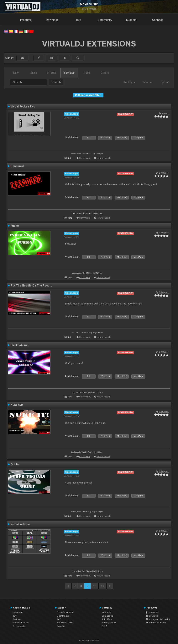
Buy (79, 20)
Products (26, 20)
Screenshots (19, 626)
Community (105, 20)
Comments (85, 158)
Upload (165, 82)
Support (131, 20)
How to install (103, 158)
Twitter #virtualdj (156, 623)
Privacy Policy (109, 623)
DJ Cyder (164, 173)
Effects (51, 73)
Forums (61, 626)
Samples (69, 73)
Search (56, 82)
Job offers (107, 619)
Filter (147, 82)
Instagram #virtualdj (158, 619)
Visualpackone (20, 524)
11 (102, 586)
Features (17, 619)
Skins (34, 73)
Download (52, 20)
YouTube (152, 616)
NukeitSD (17, 405)
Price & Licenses (21, 623)
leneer (165, 113)
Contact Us (107, 616)
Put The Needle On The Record (31, 286)
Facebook (152, 613)
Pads (87, 73)
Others (105, 73)
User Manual (64, 616)
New (16, 73)
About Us (106, 613)
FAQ (59, 619)
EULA (104, 626)
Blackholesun (19, 345)
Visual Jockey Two (23, 106)
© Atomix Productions (89, 641)
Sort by (129, 82)
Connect (157, 20)
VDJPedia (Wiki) (65, 623)
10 (95, 586)
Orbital (15, 464)
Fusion (15, 226)
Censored (17, 166)
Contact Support (65, 613)
